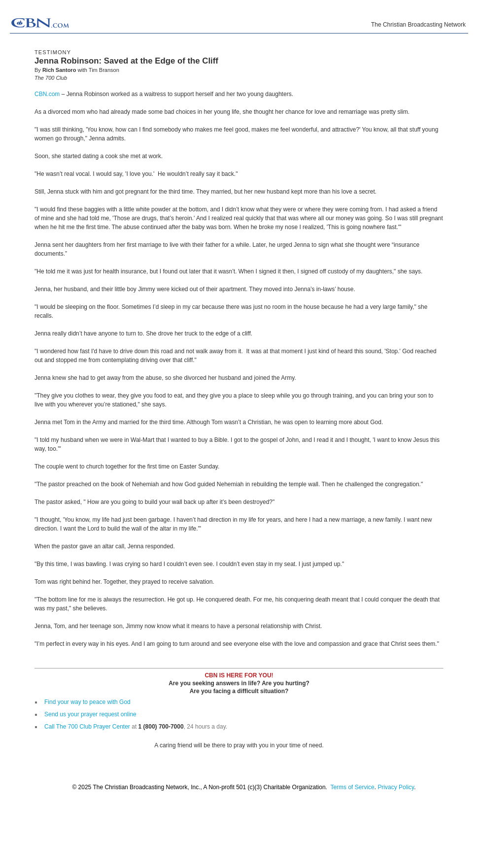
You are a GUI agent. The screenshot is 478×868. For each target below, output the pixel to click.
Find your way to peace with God (87, 702)
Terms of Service (352, 787)
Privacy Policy (396, 787)
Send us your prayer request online (90, 714)
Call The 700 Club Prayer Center (87, 727)
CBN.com (47, 94)
